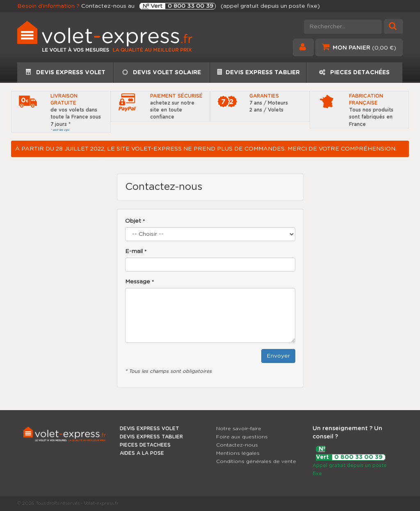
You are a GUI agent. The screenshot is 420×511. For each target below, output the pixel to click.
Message (139, 282)
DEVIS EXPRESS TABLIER (258, 72)
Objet (135, 221)
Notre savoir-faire (239, 429)
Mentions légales (238, 453)
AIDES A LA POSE (142, 453)
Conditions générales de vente (256, 461)
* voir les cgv (60, 130)
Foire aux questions (242, 437)
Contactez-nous (237, 445)
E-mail (136, 251)
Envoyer (278, 356)
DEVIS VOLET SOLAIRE (162, 72)
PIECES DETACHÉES (354, 72)
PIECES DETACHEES (145, 445)
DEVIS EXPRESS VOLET (65, 72)
